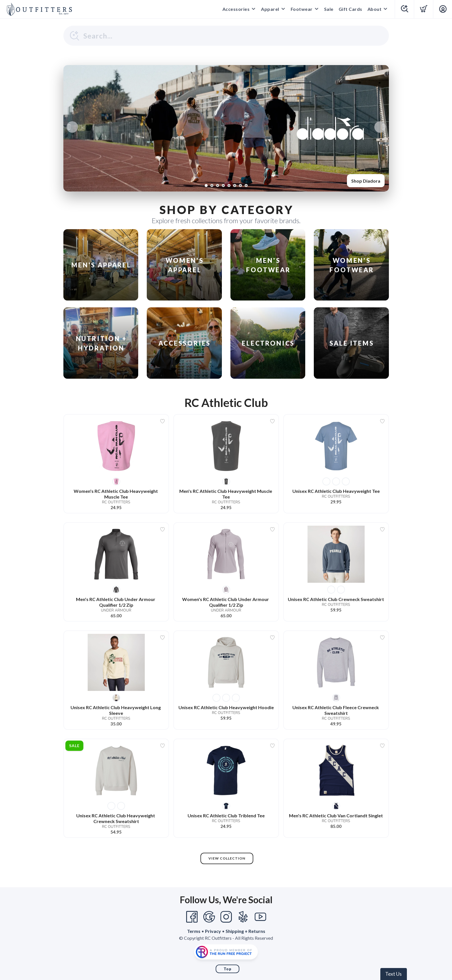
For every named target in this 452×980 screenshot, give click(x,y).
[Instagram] (226, 917)
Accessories (236, 9)
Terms (194, 931)
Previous (72, 127)
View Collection (227, 858)
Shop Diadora (366, 181)
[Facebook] (192, 917)
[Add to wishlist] (162, 421)
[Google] (209, 917)
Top (228, 969)
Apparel (270, 9)
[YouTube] (260, 917)
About (375, 9)
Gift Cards (350, 9)
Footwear (302, 9)
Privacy (213, 931)
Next (380, 127)
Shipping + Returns (245, 931)
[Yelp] (243, 917)
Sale (329, 9)
